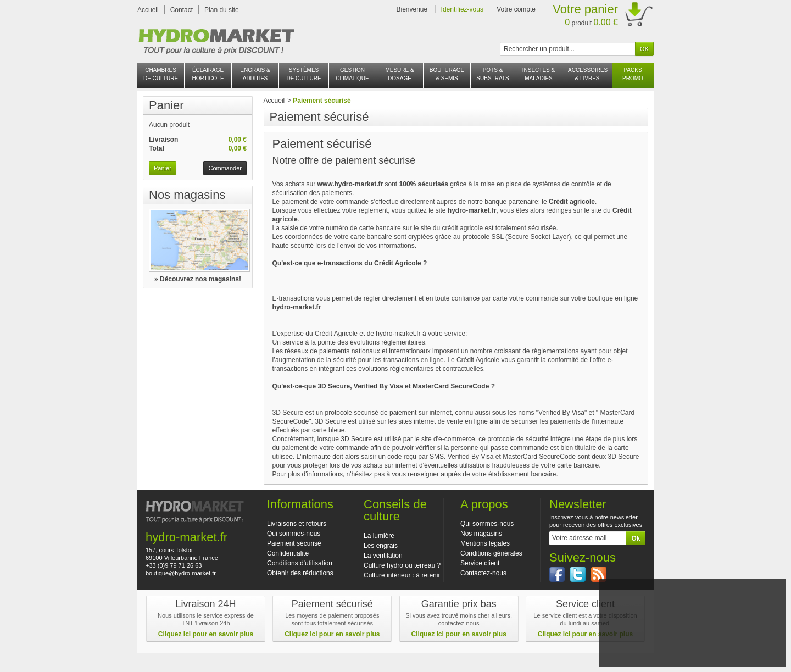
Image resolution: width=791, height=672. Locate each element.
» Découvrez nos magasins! (198, 279)
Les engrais (381, 546)
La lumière (379, 536)
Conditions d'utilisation (300, 563)
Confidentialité (288, 553)
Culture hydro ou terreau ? (402, 565)
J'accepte (692, 640)
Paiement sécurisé (294, 543)
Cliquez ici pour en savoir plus (206, 634)
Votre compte (516, 9)
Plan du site (222, 10)
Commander (225, 168)
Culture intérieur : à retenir (402, 575)
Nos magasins (187, 195)
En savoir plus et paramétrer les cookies (692, 654)
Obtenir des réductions (300, 573)
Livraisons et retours (297, 524)
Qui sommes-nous (294, 534)
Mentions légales (485, 543)
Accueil (148, 10)
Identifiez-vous (462, 9)
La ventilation (383, 556)
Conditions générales (491, 553)
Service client (480, 563)
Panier (166, 105)
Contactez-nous (483, 573)
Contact (182, 10)
